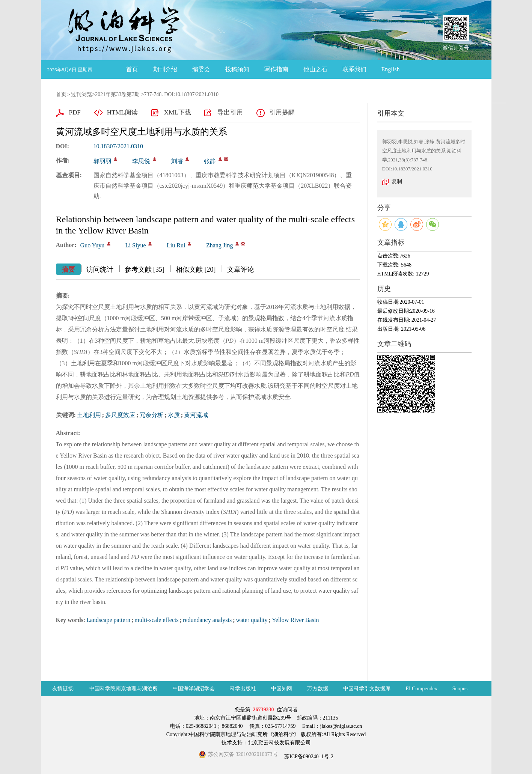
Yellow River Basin (295, 620)
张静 (210, 161)
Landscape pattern (108, 620)
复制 (397, 181)
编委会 (201, 69)
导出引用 (230, 112)
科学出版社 (243, 689)
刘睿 (177, 161)
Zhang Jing (220, 245)
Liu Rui (176, 245)
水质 (174, 415)
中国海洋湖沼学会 (194, 689)
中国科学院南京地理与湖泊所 (124, 689)
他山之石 (315, 69)
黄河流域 (196, 415)
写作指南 (276, 69)
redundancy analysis (207, 620)
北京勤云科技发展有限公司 (279, 743)
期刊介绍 (165, 69)
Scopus (460, 689)
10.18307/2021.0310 (118, 146)
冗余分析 (151, 415)
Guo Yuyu (93, 245)
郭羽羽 (102, 161)
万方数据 (318, 689)
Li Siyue (136, 245)
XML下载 (178, 112)
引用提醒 (282, 112)
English (391, 69)
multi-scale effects (156, 620)
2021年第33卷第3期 (117, 94)
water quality (252, 620)
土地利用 (89, 415)
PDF (75, 112)
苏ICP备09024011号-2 (308, 757)
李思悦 (141, 161)
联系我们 (354, 69)
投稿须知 (237, 69)
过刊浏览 (81, 94)
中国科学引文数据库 (367, 689)
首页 (132, 69)
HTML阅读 (122, 112)
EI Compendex (421, 689)
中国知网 (282, 689)
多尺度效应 (120, 415)
